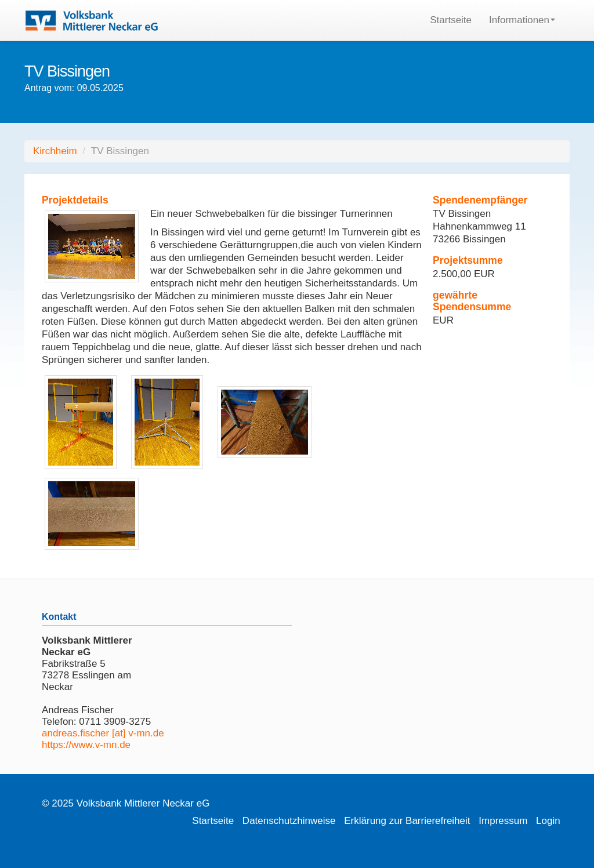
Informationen (522, 20)
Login (548, 821)
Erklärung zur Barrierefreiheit (407, 821)
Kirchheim (55, 151)
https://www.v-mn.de (86, 745)
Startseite (451, 20)
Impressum (503, 821)
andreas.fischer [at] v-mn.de (103, 733)
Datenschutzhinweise (289, 821)
